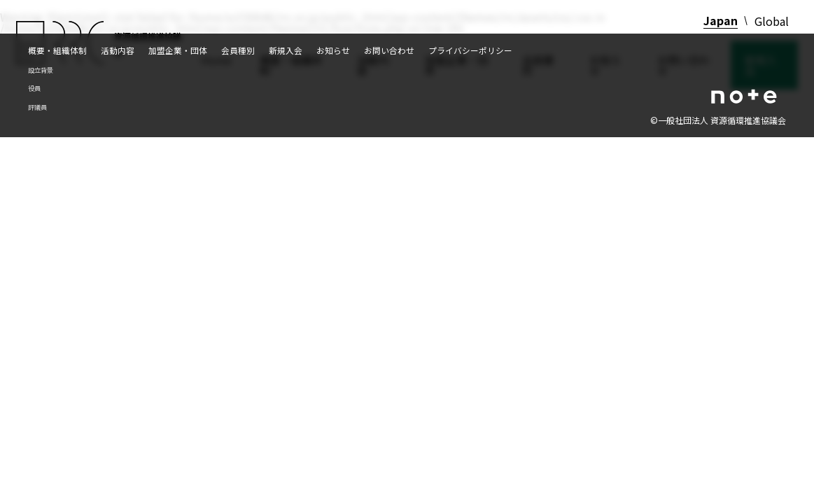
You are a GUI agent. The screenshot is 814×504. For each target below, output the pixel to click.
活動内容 (118, 50)
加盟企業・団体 (178, 50)
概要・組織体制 (57, 50)
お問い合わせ (389, 50)
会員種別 (238, 50)
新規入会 (286, 50)
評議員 (37, 107)
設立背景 (41, 70)
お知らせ (333, 50)
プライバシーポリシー (470, 50)
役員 (34, 88)
